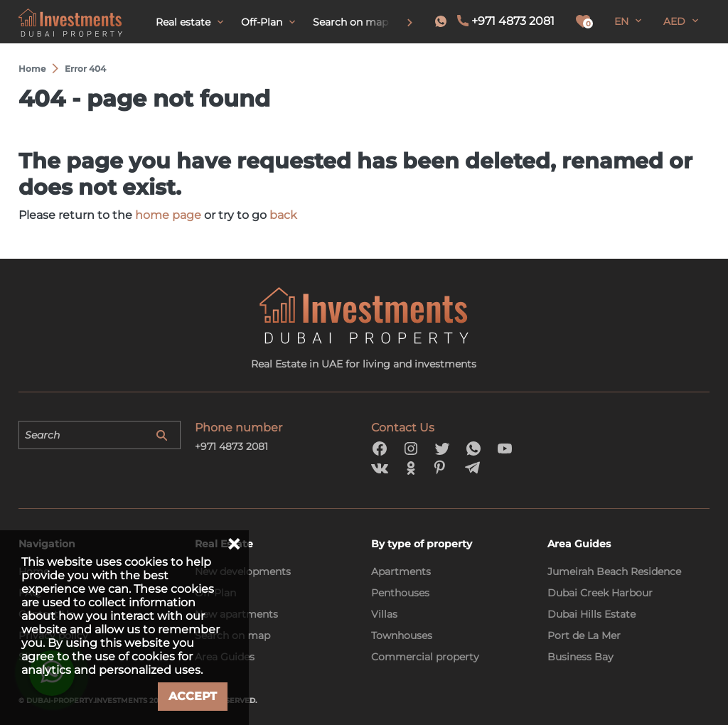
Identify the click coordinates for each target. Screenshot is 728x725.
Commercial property (425, 657)
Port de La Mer (584, 635)
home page (168, 215)
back (283, 215)
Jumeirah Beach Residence (614, 571)
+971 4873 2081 (513, 21)
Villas (384, 614)
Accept (193, 696)
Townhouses (402, 635)
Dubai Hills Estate (591, 614)
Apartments (401, 571)
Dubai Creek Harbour (600, 593)
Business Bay (580, 657)
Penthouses (400, 593)
